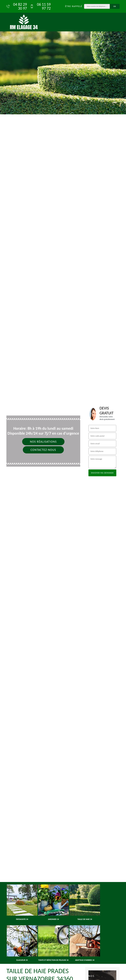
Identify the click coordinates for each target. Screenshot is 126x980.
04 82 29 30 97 (17, 6)
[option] (63, 57)
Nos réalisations (43, 442)
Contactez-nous (43, 450)
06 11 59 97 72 (40, 6)
